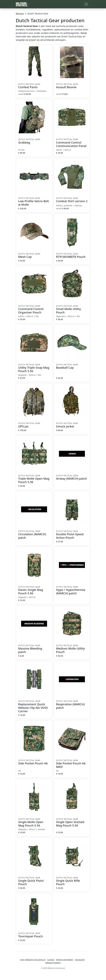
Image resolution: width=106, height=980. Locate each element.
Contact (51, 960)
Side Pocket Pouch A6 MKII (72, 764)
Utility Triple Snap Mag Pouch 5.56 (34, 368)
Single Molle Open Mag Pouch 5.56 (34, 822)
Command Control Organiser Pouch (34, 309)
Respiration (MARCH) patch (72, 705)
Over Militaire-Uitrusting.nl (33, 960)
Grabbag (34, 141)
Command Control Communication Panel (72, 143)
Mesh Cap (34, 256)
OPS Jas (34, 425)
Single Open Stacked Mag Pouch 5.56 (72, 822)
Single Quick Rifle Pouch (72, 881)
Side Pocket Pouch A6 (34, 762)
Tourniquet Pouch (34, 935)
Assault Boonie (72, 86)
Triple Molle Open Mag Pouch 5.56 (34, 479)
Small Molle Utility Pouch (72, 309)
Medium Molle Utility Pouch (72, 649)
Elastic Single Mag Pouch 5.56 (34, 590)
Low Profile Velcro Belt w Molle (34, 202)
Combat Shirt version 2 (72, 200)
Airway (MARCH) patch (72, 477)
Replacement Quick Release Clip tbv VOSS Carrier (34, 706)
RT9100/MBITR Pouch (72, 256)
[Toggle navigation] (86, 4)
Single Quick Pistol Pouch (34, 881)
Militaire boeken (53, 963)
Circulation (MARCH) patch (34, 535)
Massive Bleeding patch (34, 649)
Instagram (80, 960)
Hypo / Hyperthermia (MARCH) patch (72, 590)
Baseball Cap (72, 366)
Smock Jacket (72, 425)
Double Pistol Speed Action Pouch (72, 535)
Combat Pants (34, 86)
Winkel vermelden (65, 960)
